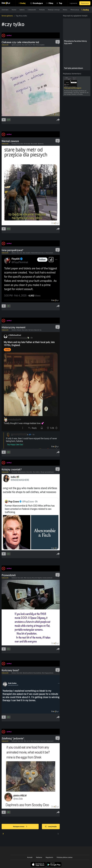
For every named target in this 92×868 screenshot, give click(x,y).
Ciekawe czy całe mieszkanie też (20, 42)
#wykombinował (36, 253)
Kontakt (30, 857)
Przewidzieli (9, 575)
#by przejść (34, 144)
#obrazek (14, 741)
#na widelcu (36, 472)
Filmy (51, 3)
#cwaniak (14, 472)
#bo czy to (27, 741)
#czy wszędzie (40, 45)
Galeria (22, 10)
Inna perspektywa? (12, 250)
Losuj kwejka (51, 827)
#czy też (34, 578)
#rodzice (14, 330)
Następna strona (20, 827)
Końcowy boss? (10, 670)
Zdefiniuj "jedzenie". (13, 738)
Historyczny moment (13, 327)
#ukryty (14, 673)
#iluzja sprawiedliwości (47, 472)
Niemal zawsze (10, 141)
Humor (14, 10)
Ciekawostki (32, 10)
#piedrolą (41, 144)
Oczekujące (38, 3)
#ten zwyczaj (28, 578)
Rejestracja (85, 3)
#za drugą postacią (48, 673)
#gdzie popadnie (16, 45)
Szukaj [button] (86, 10)
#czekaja (14, 144)
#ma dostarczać (35, 741)
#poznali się (38, 330)
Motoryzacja (75, 10)
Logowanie (73, 3)
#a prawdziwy (37, 673)
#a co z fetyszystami (47, 253)
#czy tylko (25, 45)
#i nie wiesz (27, 144)
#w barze (31, 330)
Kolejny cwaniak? (12, 469)
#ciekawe (14, 578)
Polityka (42, 10)
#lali (34, 45)
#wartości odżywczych (47, 741)
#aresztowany (22, 472)
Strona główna (7, 16)
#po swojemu (27, 253)
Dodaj (23, 3)
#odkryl (14, 253)
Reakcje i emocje (54, 10)
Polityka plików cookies (65, 857)
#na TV (30, 45)
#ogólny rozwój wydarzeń (45, 578)
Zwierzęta (5, 10)
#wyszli (19, 330)
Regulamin (49, 857)
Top (61, 3)
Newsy (65, 10)
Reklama (39, 857)
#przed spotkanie (28, 673)
